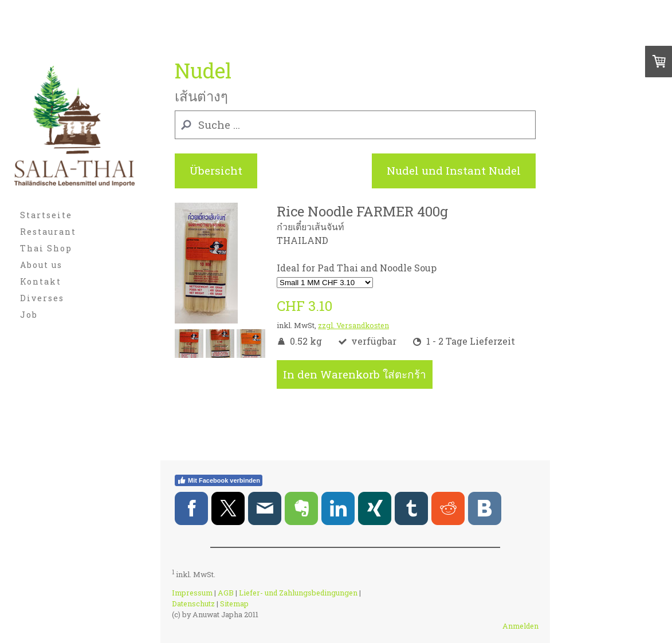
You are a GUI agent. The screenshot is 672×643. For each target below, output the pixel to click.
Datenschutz (193, 603)
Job (29, 315)
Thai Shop (46, 248)
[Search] (355, 125)
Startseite (46, 215)
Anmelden (520, 626)
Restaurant (48, 232)
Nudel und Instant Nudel (454, 170)
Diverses (42, 298)
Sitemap (234, 603)
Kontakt (41, 281)
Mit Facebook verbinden (219, 480)
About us (41, 265)
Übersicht (216, 170)
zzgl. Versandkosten (353, 325)
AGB (226, 593)
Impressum (192, 593)
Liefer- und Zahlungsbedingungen (298, 593)
